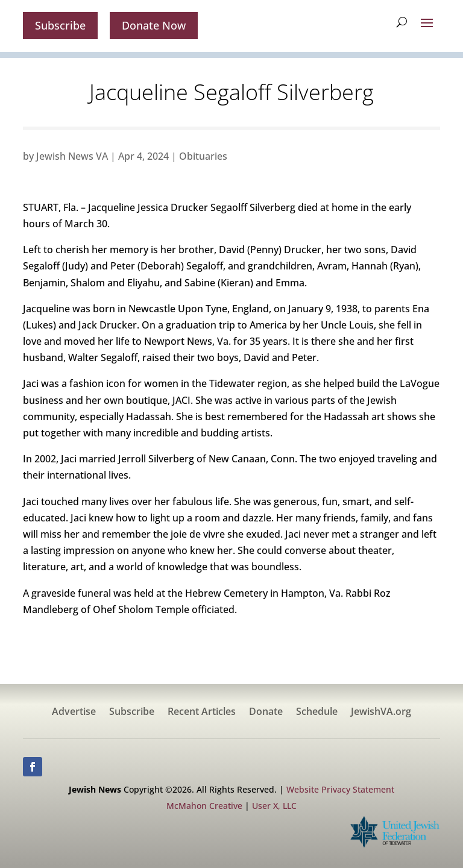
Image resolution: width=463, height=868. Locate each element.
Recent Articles (202, 712)
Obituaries (203, 156)
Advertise (74, 712)
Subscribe (60, 25)
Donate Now (154, 25)
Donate (266, 712)
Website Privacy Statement (340, 789)
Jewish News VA (72, 156)
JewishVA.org (381, 712)
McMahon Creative (204, 806)
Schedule (317, 712)
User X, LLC (274, 806)
